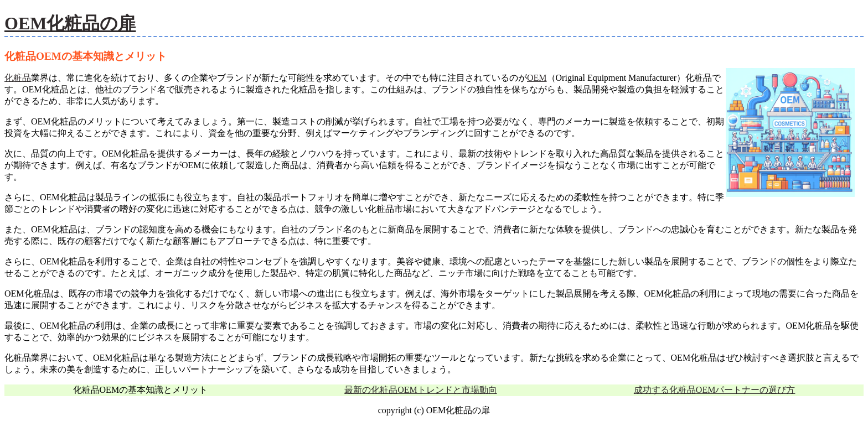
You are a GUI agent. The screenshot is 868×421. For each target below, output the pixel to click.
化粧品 (18, 78)
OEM (537, 78)
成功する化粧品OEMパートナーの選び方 (715, 390)
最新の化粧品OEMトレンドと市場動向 (421, 390)
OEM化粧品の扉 (70, 23)
